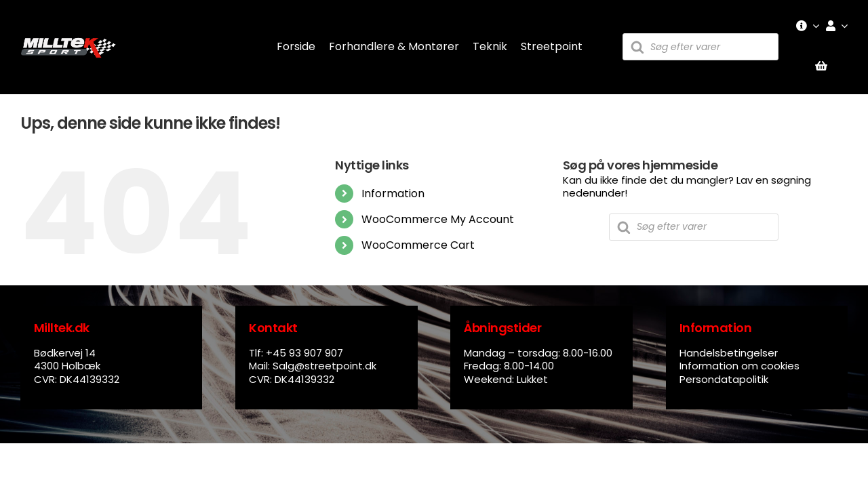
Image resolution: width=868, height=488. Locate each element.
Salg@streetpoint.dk (324, 366)
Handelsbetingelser (729, 353)
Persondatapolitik (724, 379)
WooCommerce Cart (418, 245)
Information (393, 194)
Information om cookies (739, 366)
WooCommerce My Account (438, 219)
